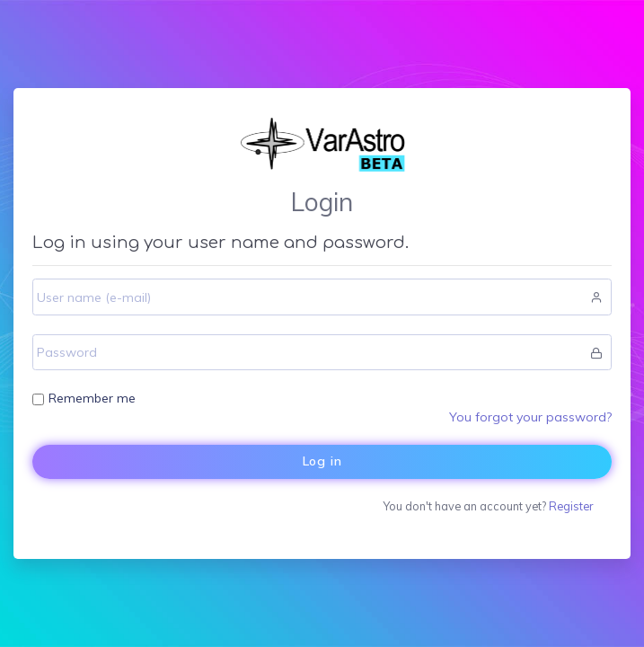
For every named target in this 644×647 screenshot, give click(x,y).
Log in (322, 461)
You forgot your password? (530, 417)
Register (571, 506)
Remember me (92, 398)
